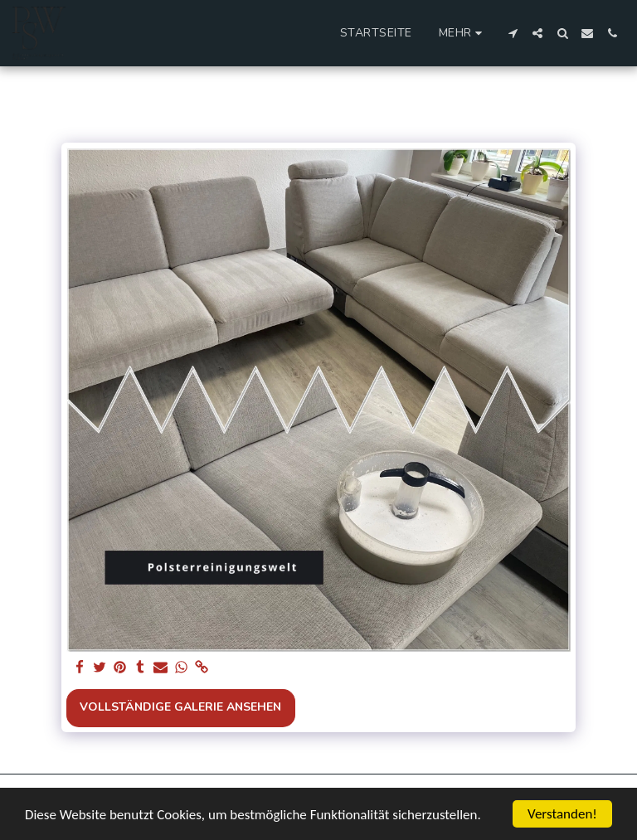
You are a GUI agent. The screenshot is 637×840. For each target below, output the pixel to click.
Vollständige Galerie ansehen (180, 707)
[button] (513, 33)
